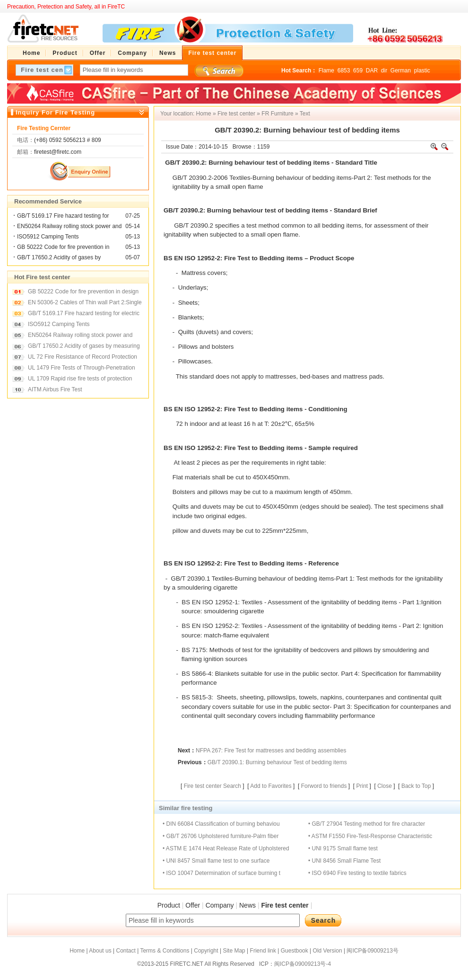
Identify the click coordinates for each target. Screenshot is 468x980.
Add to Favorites (271, 786)
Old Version (328, 951)
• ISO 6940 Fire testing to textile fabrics (357, 873)
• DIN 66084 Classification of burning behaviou (221, 824)
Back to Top (416, 786)
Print (362, 786)
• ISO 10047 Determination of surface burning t (221, 873)
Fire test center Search (212, 786)
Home (204, 114)
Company (220, 905)
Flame (326, 71)
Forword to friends (324, 786)
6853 (344, 71)
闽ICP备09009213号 (372, 951)
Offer (193, 905)
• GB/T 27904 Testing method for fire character (367, 824)
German (401, 71)
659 (358, 71)
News (247, 905)
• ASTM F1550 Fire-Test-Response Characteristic (370, 836)
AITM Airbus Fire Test (55, 389)
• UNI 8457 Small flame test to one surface (216, 861)
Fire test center (236, 114)
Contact (126, 951)
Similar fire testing (186, 808)
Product (169, 905)
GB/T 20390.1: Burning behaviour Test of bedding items (277, 762)
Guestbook (295, 951)
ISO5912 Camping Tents (48, 237)
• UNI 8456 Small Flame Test (344, 861)
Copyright (206, 951)
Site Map (234, 951)
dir (384, 71)
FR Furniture (277, 114)
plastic (422, 71)
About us (100, 951)
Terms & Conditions (165, 951)
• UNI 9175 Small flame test (343, 848)
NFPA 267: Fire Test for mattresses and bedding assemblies (271, 750)
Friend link (263, 951)
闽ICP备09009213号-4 (303, 964)
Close (385, 786)
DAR (372, 71)
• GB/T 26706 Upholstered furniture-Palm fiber (221, 836)
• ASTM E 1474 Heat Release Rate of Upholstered (226, 848)
